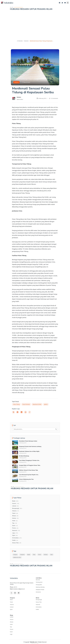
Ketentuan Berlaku (40, 587)
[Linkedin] (21, 412)
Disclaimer (38, 592)
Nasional (26, 41)
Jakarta (46, 404)
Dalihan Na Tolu (17, 557)
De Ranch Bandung (24, 456)
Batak (15, 501)
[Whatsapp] (26, 412)
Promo (15, 528)
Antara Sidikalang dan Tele (26, 479)
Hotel (15, 521)
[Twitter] (62, 3)
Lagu (15, 533)
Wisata (15, 516)
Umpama (22, 555)
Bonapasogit (17, 508)
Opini (15, 535)
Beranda (20, 41)
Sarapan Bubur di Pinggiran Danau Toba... (30, 465)
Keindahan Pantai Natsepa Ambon (28, 441)
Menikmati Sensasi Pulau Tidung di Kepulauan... (41, 41)
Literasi (15, 506)
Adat (51, 555)
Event (15, 526)
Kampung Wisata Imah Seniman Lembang (30, 446)
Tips (15, 523)
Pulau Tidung (16, 404)
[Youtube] (65, 3)
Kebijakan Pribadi (40, 590)
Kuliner (15, 518)
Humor (16, 503)
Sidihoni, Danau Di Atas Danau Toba (28, 470)
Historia (16, 511)
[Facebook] (60, 3)
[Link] (30, 412)
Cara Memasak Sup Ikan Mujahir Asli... (29, 475)
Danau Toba (17, 543)
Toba (34, 555)
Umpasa (15, 555)
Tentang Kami (39, 582)
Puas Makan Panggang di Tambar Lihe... (30, 460)
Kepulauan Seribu (37, 404)
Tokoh (15, 513)
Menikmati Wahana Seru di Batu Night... (30, 451)
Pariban (46, 555)
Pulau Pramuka (26, 404)
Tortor (40, 555)
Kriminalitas (17, 538)
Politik (15, 540)
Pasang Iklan (39, 585)
